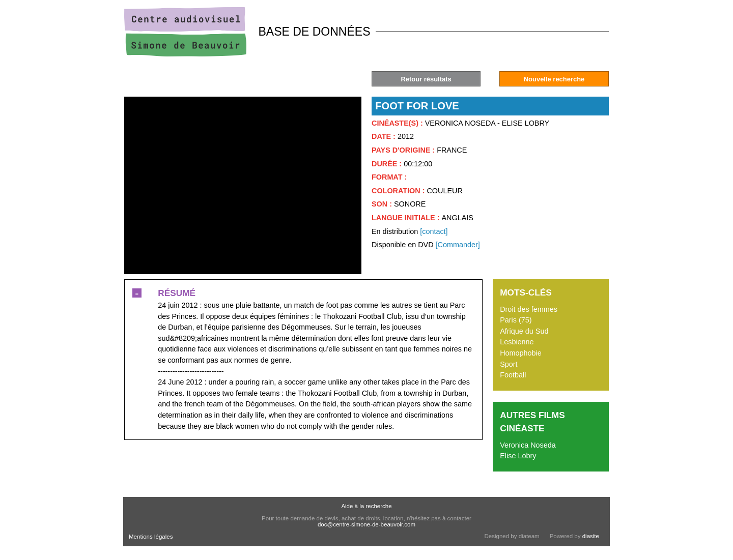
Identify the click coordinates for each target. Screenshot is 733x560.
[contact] (434, 231)
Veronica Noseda (528, 445)
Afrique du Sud (524, 331)
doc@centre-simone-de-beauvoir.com (366, 524)
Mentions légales (151, 537)
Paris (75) (516, 320)
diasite (591, 536)
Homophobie (521, 353)
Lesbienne (517, 342)
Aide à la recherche (366, 506)
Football (513, 375)
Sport (509, 364)
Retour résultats (426, 79)
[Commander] (458, 245)
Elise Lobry (518, 456)
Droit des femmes (529, 309)
